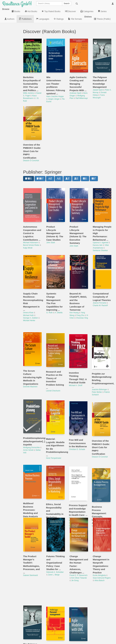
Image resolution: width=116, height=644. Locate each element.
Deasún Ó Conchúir (31, 145)
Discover (10, 52)
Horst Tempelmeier (54, 432)
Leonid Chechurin (53, 367)
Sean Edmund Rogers (102, 563)
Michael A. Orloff (76, 361)
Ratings (10, 103)
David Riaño (75, 495)
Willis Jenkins (29, 78)
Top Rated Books (10, 41)
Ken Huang (74, 297)
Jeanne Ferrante (99, 288)
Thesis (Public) (11, 134)
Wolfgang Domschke (31, 422)
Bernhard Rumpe (77, 624)
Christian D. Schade (78, 422)
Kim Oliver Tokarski (79, 563)
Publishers (11, 85)
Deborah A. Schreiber (55, 557)
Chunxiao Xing (82, 303)
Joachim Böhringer (100, 364)
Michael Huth (28, 300)
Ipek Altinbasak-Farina (55, 491)
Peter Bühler (98, 367)
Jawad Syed (98, 75)
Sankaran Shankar (100, 235)
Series (11, 68)
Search (67, 3)
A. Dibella (59, 297)
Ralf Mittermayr (82, 83)
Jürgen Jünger (54, 84)
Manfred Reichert (77, 493)
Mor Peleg (82, 490)
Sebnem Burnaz (55, 493)
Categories (11, 61)
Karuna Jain (98, 230)
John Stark (51, 227)
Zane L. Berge (54, 560)
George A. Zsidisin (31, 303)
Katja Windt (28, 233)
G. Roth (49, 297)
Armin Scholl (28, 425)
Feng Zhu (80, 300)
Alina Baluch (99, 565)
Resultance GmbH (17, 4)
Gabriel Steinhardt (30, 560)
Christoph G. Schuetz (32, 491)
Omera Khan (28, 297)
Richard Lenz (75, 488)
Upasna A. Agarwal (100, 227)
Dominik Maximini (30, 364)
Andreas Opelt (75, 78)
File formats (10, 112)
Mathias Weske (99, 494)
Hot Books (10, 30)
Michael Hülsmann (31, 227)
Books (11, 23)
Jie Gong (75, 565)
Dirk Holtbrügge (53, 611)
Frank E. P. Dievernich (79, 560)
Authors (10, 76)
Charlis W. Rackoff (100, 290)
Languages (11, 94)
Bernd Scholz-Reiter (31, 230)
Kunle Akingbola (99, 560)
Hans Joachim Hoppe (55, 81)
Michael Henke (29, 305)
